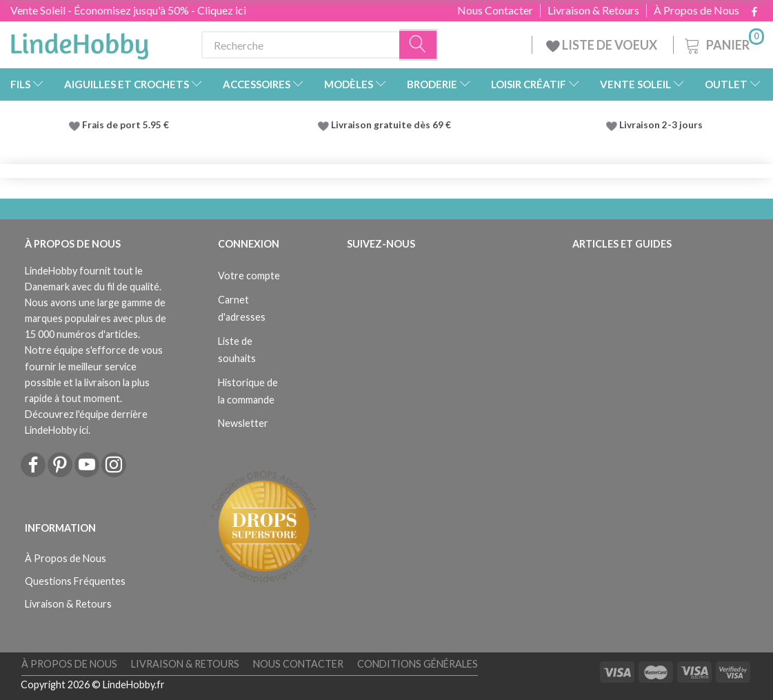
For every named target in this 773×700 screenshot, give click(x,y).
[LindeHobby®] (79, 42)
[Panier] (723, 43)
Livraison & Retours (593, 10)
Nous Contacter (495, 10)
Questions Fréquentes (75, 581)
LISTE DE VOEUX (603, 45)
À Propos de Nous (696, 10)
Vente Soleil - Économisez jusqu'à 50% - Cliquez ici (128, 10)
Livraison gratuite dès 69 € (393, 125)
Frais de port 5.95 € (126, 125)
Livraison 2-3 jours (661, 125)
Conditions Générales (418, 664)
